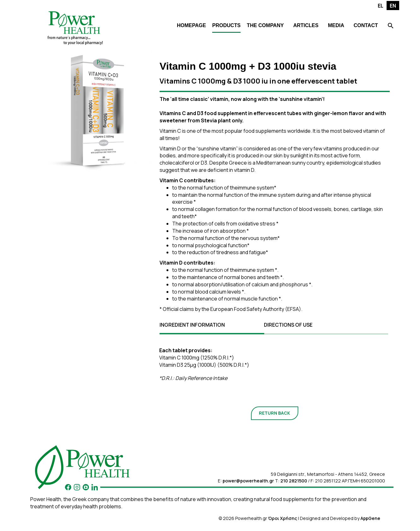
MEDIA (336, 25)
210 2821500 (294, 481)
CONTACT (366, 25)
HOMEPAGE (191, 25)
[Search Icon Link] (391, 26)
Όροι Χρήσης (283, 518)
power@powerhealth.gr (248, 481)
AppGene (370, 518)
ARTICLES (306, 25)
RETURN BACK (274, 413)
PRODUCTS (226, 25)
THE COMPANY (265, 25)
